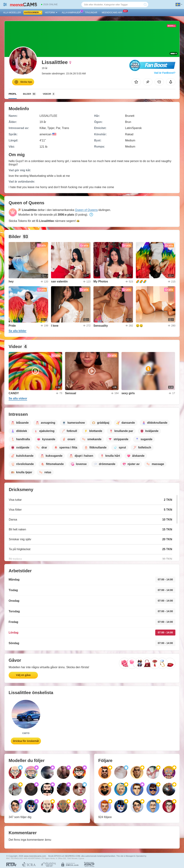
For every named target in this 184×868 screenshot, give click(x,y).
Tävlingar (91, 13)
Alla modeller (12, 13)
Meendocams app (113, 12)
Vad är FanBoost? (165, 73)
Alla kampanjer (72, 12)
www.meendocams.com (35, 856)
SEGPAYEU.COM (72, 856)
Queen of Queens (86, 210)
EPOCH (57, 856)
